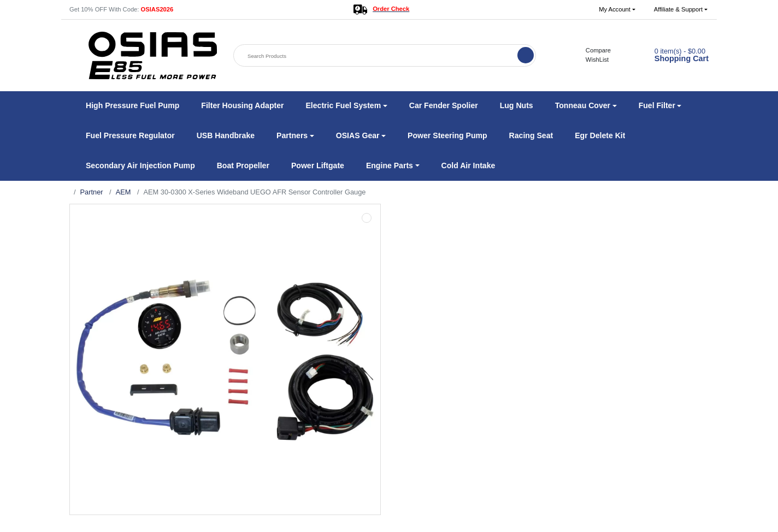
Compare (593, 50)
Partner (92, 192)
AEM (123, 192)
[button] (617, 10)
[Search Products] (376, 56)
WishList (591, 60)
